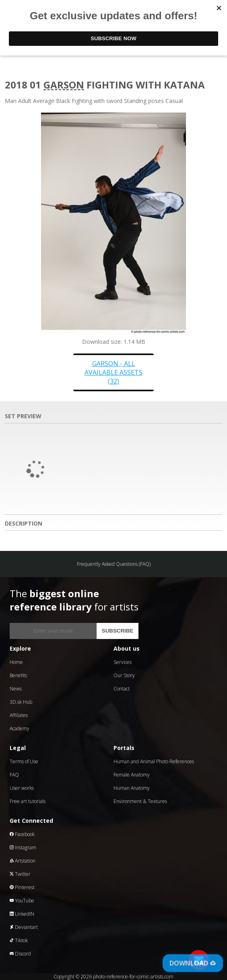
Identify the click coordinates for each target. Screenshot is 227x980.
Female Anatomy (132, 775)
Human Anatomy (132, 788)
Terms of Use (24, 761)
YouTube (22, 901)
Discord (20, 954)
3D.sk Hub (21, 702)
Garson (64, 85)
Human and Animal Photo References (154, 761)
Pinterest (22, 887)
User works (22, 788)
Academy (20, 728)
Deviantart (24, 927)
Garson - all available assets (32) (113, 372)
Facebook (22, 834)
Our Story (124, 675)
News (16, 689)
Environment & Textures (140, 801)
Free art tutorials (28, 801)
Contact (122, 689)
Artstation (23, 861)
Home (16, 662)
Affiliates (19, 715)
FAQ (14, 775)
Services (123, 662)
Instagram (23, 847)
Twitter (20, 874)
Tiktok (19, 940)
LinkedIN (22, 914)
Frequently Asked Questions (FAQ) (114, 564)
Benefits (18, 675)
